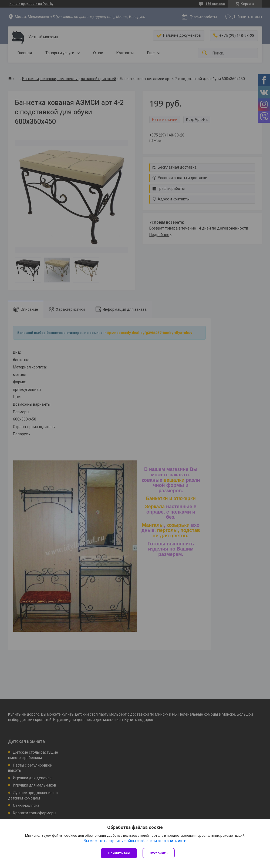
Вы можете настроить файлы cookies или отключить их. (133, 841)
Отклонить (159, 853)
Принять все (119, 853)
